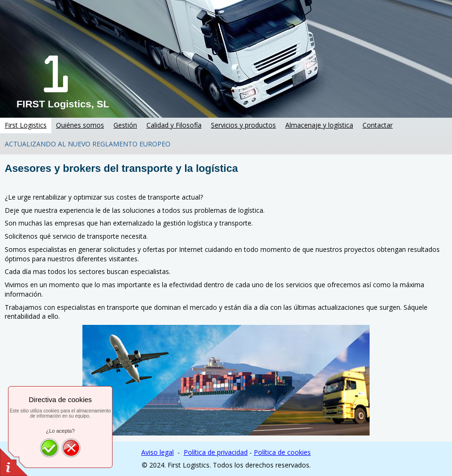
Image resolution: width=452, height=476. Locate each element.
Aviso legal (157, 452)
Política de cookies (282, 452)
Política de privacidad (216, 452)
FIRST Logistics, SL (63, 104)
